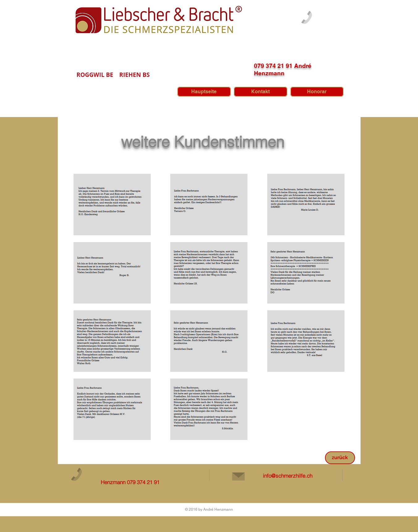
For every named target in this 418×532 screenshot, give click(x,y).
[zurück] (340, 458)
